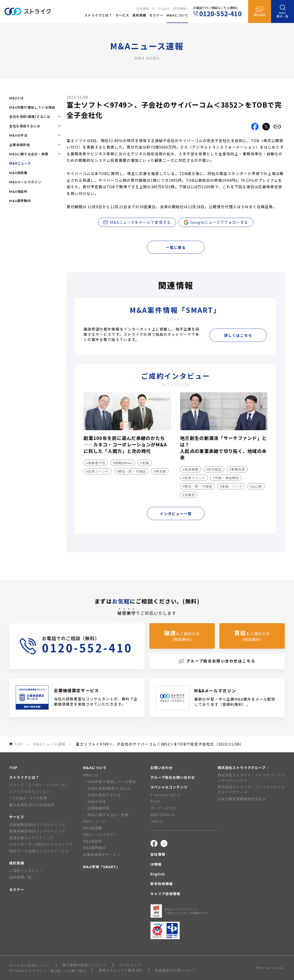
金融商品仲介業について (175, 970)
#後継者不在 (96, 463)
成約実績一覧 (20, 877)
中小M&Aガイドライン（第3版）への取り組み (48, 971)
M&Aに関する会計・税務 (108, 815)
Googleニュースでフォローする (216, 222)
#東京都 (160, 471)
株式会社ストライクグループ (243, 768)
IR (154, 8)
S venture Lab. (165, 795)
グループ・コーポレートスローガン (39, 785)
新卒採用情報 (162, 884)
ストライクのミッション (30, 791)
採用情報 (179, 8)
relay (156, 821)
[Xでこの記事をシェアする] (266, 127)
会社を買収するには (104, 795)
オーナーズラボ (163, 808)
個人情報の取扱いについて (85, 965)
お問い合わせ (162, 768)
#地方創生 (214, 469)
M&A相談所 (18, 191)
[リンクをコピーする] (277, 127)
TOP (13, 768)
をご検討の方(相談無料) (182, 635)
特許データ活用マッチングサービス (39, 851)
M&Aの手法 (97, 801)
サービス (17, 817)
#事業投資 (237, 469)
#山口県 (256, 486)
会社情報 (143, 8)
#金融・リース (231, 486)
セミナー (17, 889)
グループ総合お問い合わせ (173, 777)
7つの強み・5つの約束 (28, 798)
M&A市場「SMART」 (101, 867)
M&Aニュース (94, 821)
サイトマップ (130, 965)
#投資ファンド (97, 471)
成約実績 (17, 863)
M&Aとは (17, 98)
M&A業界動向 (20, 201)
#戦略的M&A (123, 463)
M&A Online (162, 814)
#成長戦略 (191, 469)
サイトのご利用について (30, 965)
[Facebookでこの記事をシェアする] (255, 127)
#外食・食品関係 (226, 478)
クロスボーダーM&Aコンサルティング (41, 844)
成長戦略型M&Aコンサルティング (37, 824)
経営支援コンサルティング (32, 838)
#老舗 (145, 463)
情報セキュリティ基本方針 (121, 970)
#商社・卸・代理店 (131, 471)
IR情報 (156, 864)
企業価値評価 (98, 808)
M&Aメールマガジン (25, 182)
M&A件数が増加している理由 (32, 107)
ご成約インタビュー (26, 870)
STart (155, 801)
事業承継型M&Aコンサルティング (37, 831)
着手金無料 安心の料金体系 (32, 805)
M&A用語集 (18, 173)
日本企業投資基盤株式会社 (242, 799)
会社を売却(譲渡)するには (109, 788)
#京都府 (189, 495)
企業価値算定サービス (102, 854)
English (164, 8)
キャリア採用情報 (165, 894)
